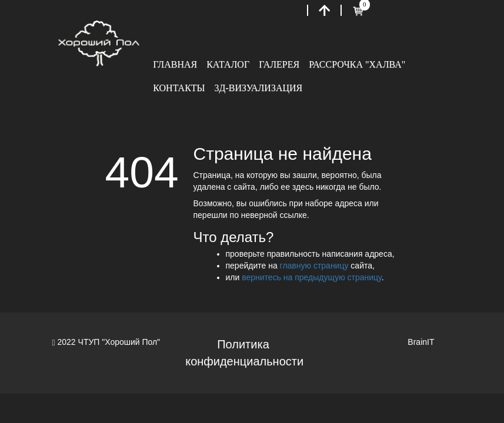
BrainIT (421, 342)
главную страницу (314, 266)
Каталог (228, 64)
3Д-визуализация (259, 88)
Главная (175, 64)
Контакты (179, 88)
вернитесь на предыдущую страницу (312, 277)
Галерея (279, 64)
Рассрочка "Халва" (357, 64)
